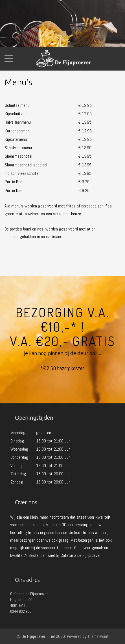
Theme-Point (98, 636)
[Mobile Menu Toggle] (9, 59)
